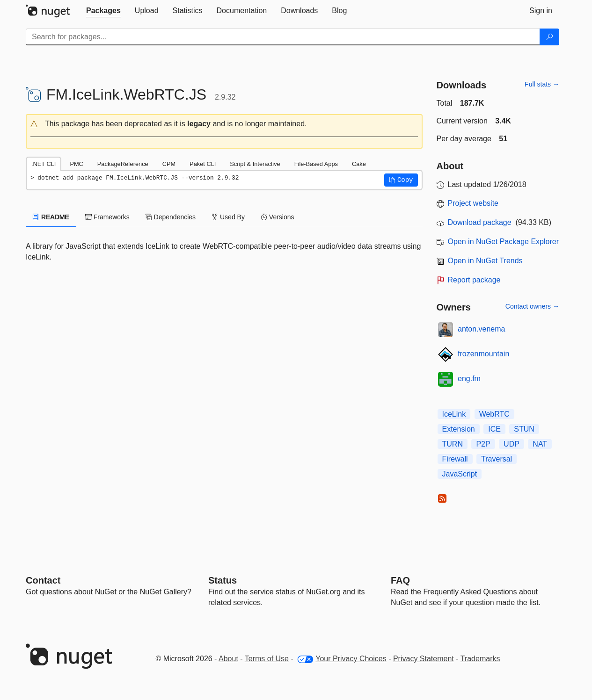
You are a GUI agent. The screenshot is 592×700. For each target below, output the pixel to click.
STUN (524, 429)
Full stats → (542, 84)
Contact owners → (532, 306)
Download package (480, 222)
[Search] (549, 37)
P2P (483, 444)
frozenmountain (483, 354)
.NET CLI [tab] (44, 164)
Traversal (497, 459)
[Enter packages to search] (283, 37)
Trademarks (480, 659)
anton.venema (481, 329)
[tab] (103, 11)
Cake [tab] (359, 164)
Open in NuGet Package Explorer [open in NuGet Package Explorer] (503, 242)
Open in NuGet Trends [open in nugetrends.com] (485, 261)
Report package (474, 280)
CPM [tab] (169, 164)
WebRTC (494, 414)
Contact (43, 580)
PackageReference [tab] (123, 164)
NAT (540, 444)
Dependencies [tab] (171, 217)
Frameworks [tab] (107, 217)
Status (223, 580)
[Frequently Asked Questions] (400, 580)
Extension (459, 429)
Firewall (455, 459)
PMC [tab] (76, 164)
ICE (494, 429)
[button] (224, 124)
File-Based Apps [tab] (316, 164)
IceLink (454, 414)
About (228, 659)
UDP (512, 444)
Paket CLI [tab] (203, 164)
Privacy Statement (424, 659)
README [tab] (51, 217)
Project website (473, 203)
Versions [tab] (278, 217)
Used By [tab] (228, 217)
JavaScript (460, 474)
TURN (453, 444)
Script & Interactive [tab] (255, 164)
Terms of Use (267, 659)
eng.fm (469, 379)
